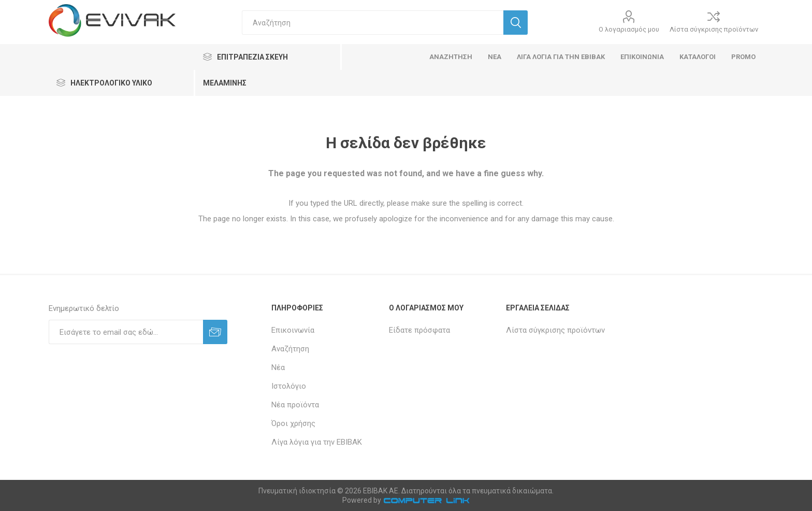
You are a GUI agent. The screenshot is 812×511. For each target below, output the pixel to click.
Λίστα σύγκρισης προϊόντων (714, 29)
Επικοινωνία (293, 330)
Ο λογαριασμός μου (629, 29)
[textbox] (373, 23)
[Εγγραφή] (126, 332)
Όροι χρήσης (293, 423)
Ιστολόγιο (289, 386)
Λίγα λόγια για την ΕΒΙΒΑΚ (317, 442)
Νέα (278, 367)
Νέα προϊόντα (295, 405)
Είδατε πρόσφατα (419, 330)
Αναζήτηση (290, 349)
